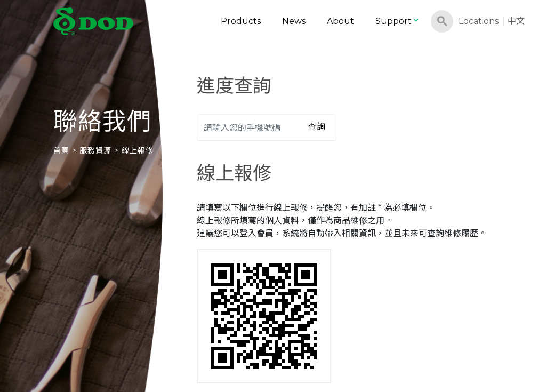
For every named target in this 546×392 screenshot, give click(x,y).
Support (398, 21)
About (340, 21)
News (294, 21)
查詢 (317, 127)
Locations (479, 21)
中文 (516, 21)
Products (241, 21)
